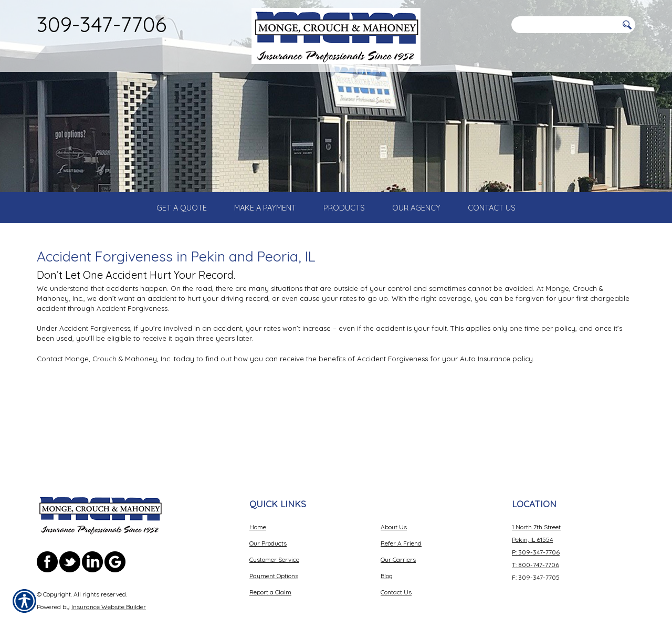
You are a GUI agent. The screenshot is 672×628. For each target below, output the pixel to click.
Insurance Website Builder (109, 582)
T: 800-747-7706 (535, 540)
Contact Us (396, 567)
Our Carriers (398, 535)
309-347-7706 (102, 24)
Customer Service (274, 535)
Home (258, 502)
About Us (394, 502)
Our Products (268, 519)
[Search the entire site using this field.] (564, 25)
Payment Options (274, 551)
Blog (387, 551)
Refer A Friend (401, 519)
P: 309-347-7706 (536, 527)
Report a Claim (270, 567)
